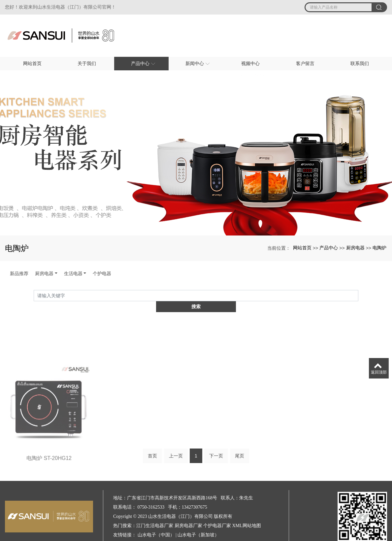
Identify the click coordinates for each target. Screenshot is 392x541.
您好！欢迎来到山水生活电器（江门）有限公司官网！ (60, 7)
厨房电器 (355, 248)
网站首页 (302, 248)
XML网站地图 (247, 514)
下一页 (216, 447)
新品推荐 (19, 273)
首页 (152, 447)
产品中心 (329, 248)
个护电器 (102, 273)
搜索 (358, 297)
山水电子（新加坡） (198, 524)
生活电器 (73, 273)
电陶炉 (379, 248)
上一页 (176, 447)
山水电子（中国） (156, 524)
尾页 (240, 447)
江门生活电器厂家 (155, 514)
